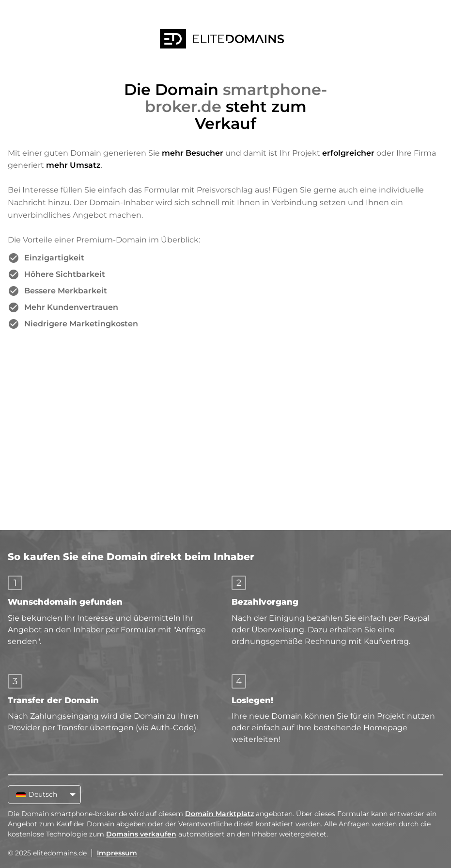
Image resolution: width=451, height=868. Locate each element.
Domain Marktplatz (219, 814)
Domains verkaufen (141, 834)
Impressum (117, 853)
